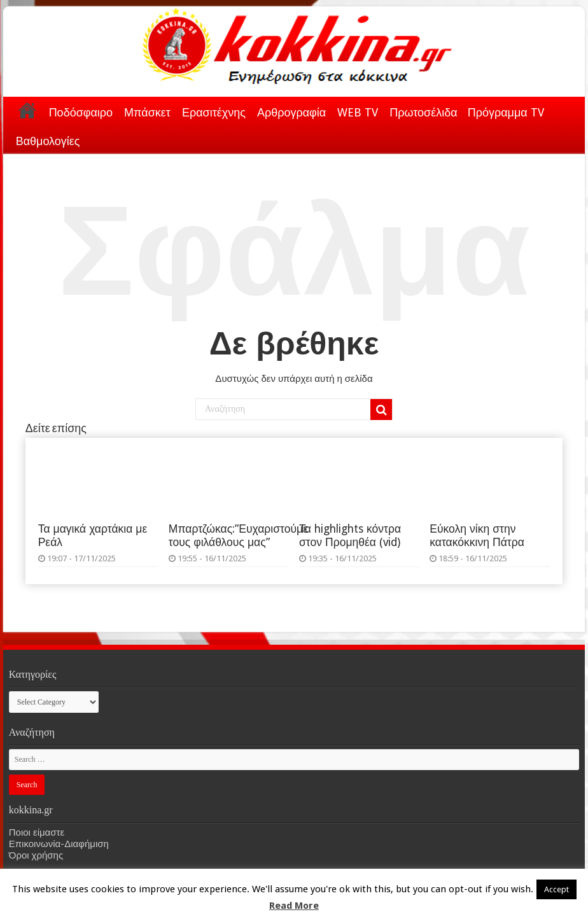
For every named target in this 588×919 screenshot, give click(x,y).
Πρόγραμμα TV (506, 112)
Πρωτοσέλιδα (423, 112)
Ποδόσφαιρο (81, 112)
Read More (294, 906)
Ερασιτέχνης (214, 112)
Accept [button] (556, 889)
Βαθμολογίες (48, 141)
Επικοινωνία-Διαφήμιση (59, 844)
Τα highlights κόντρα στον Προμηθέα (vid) (350, 536)
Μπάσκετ (147, 112)
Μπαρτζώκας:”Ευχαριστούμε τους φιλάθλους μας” (238, 536)
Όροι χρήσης (36, 855)
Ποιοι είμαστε (37, 832)
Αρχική (27, 110)
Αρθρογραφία (291, 112)
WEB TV (358, 112)
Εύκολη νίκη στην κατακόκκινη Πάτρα (477, 536)
